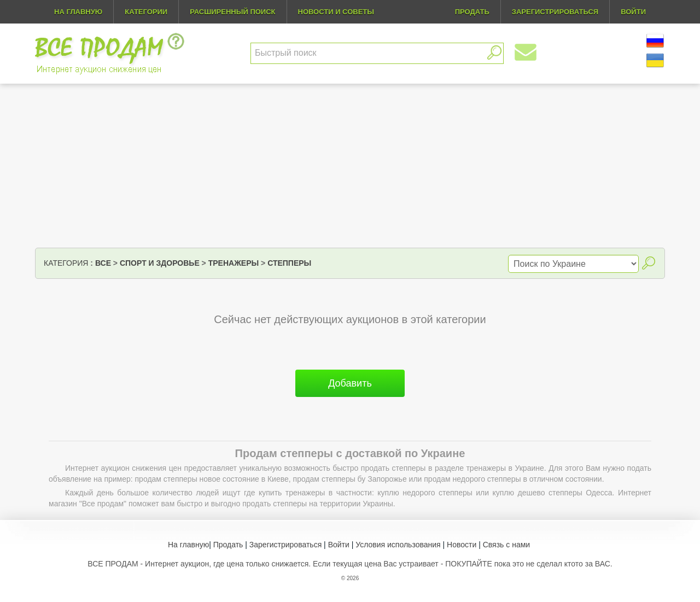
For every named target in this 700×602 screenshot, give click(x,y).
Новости (462, 545)
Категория (66, 263)
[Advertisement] (350, 166)
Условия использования (398, 545)
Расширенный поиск (232, 12)
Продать (228, 545)
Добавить (350, 383)
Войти (339, 545)
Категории (146, 12)
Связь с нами (506, 545)
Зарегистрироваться (285, 545)
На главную (78, 12)
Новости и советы (336, 12)
